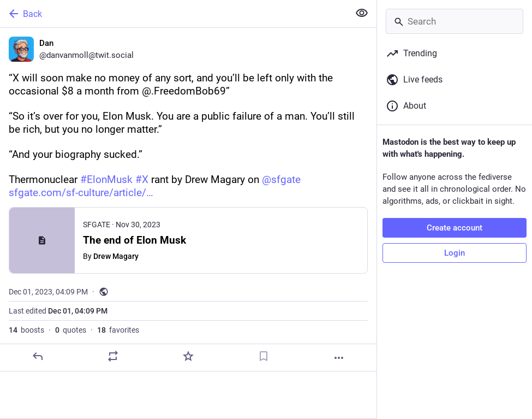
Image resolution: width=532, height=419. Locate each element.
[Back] (174, 14)
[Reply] (38, 356)
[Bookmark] (264, 356)
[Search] (455, 21)
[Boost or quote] (113, 356)
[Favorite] (188, 356)
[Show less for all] (362, 13)
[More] (339, 358)
